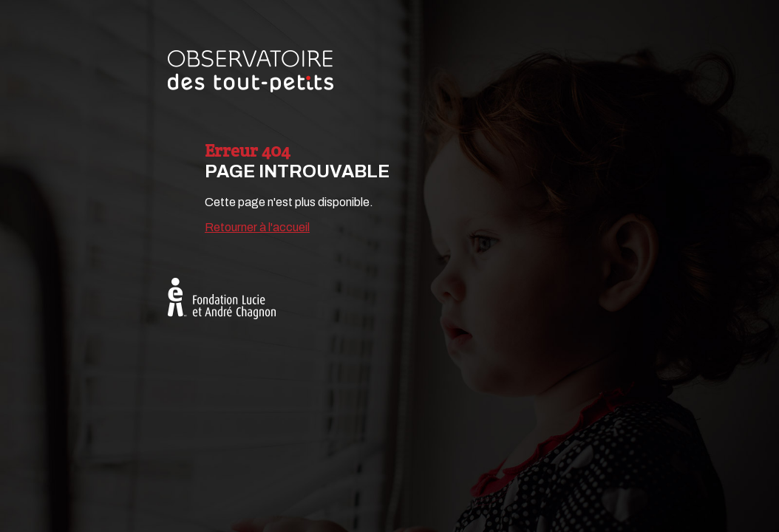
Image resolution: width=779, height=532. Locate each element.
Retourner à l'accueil (257, 227)
